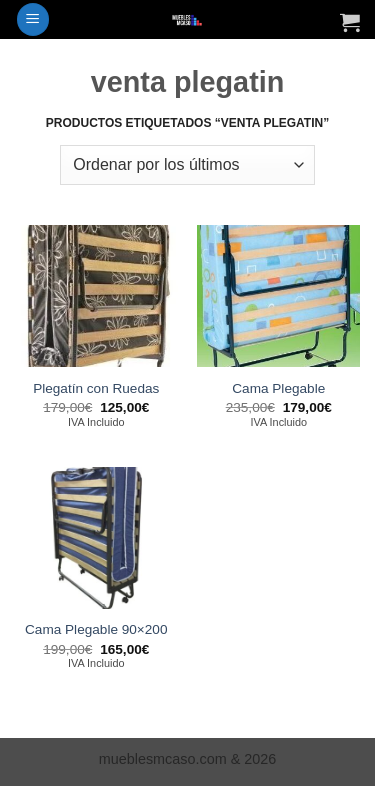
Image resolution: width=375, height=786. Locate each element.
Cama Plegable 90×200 (96, 629)
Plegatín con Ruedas (96, 388)
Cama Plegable (278, 388)
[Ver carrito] (350, 22)
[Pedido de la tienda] (187, 165)
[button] (33, 19)
